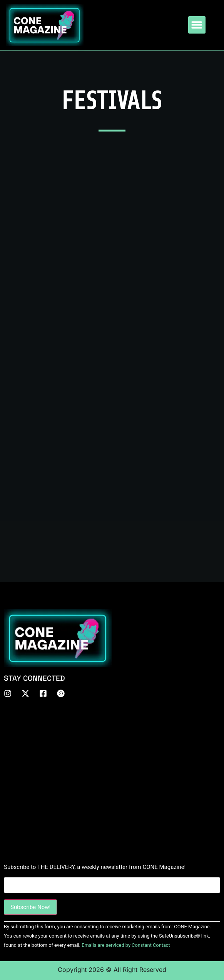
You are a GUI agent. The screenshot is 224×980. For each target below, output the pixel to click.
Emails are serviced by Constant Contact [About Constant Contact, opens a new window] (126, 945)
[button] (197, 25)
